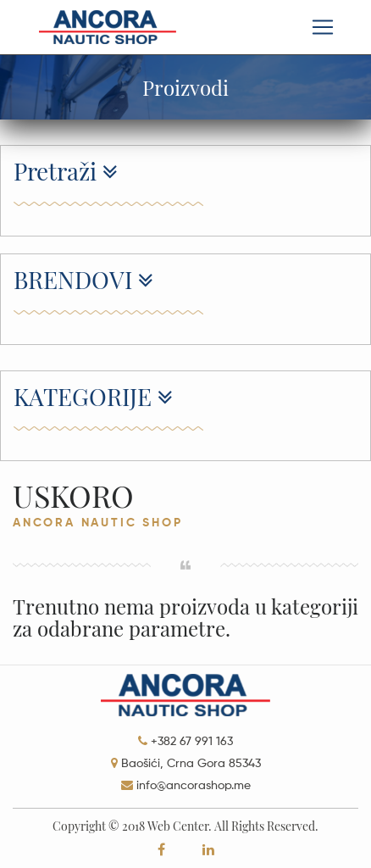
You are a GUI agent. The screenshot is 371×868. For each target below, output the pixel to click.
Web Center (178, 826)
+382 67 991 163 (192, 742)
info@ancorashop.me (194, 786)
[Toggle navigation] (323, 27)
